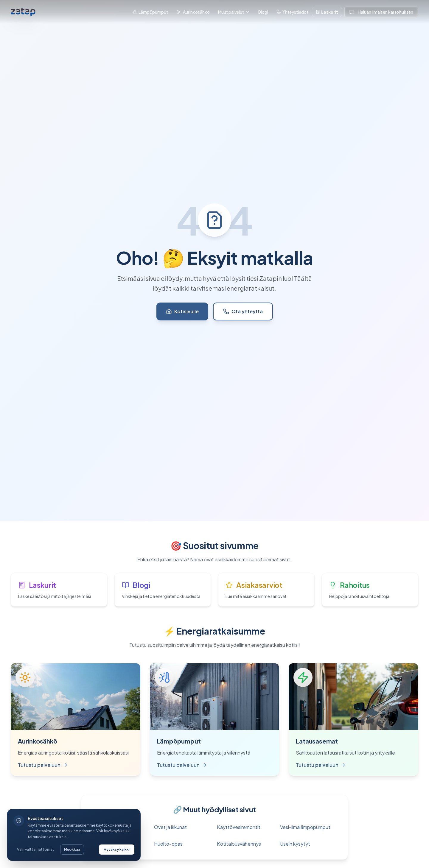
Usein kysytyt (295, 844)
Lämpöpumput (150, 12)
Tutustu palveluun (43, 765)
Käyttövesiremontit (239, 827)
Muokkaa (72, 849)
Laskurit (327, 12)
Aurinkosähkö (193, 12)
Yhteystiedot (292, 12)
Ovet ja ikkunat (170, 827)
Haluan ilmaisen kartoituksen (381, 12)
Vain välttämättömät (36, 849)
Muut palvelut (234, 12)
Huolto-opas (168, 844)
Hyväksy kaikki (117, 849)
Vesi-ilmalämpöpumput (305, 827)
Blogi (263, 12)
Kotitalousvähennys (239, 844)
